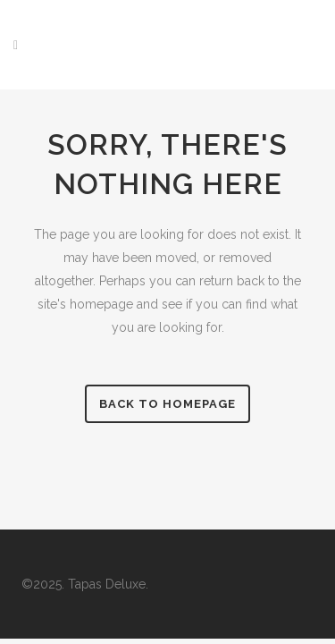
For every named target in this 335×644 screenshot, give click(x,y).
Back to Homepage (167, 404)
